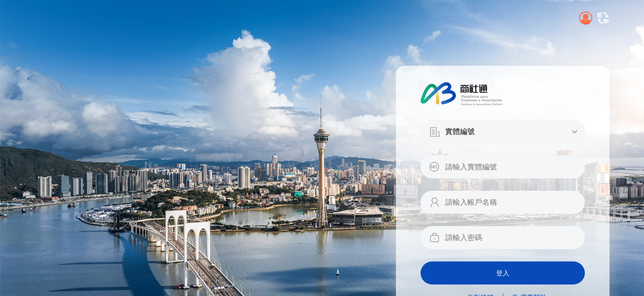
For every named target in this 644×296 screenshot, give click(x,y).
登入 (503, 273)
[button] (603, 18)
